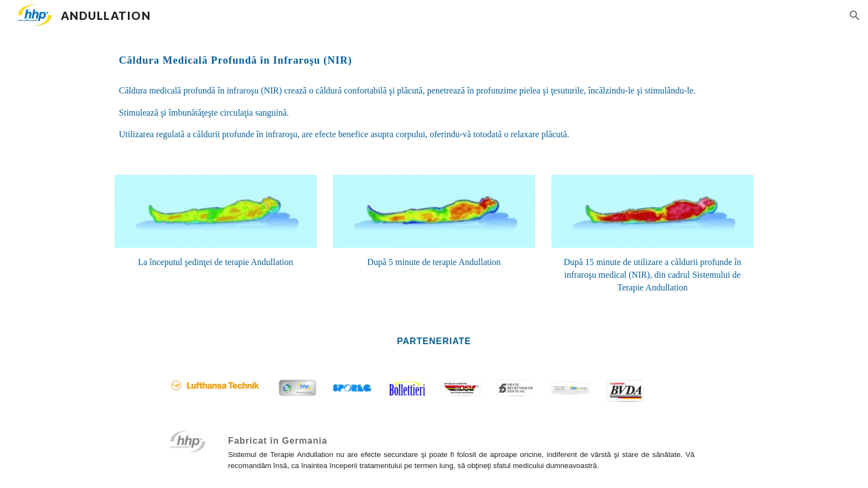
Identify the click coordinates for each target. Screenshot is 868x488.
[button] (855, 15)
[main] (434, 60)
